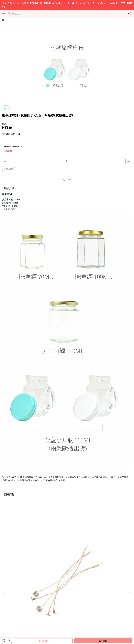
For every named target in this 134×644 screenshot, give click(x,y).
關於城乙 (6, 582)
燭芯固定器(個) (98, 552)
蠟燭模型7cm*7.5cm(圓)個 (62, 552)
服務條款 (56, 582)
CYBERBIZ (62, 634)
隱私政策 (65, 582)
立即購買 (103, 641)
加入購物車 (44, 641)
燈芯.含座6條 (14, 552)
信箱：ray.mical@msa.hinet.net (15, 606)
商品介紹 (67, 180)
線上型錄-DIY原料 (28, 582)
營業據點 (15, 582)
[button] (130, 536)
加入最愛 (9, 169)
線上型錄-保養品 (44, 582)
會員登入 (74, 582)
